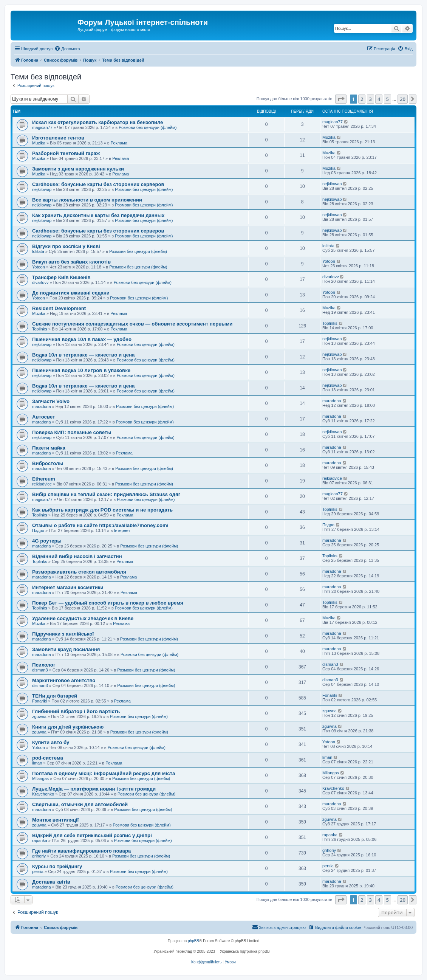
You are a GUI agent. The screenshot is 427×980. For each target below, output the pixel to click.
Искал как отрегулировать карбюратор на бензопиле (97, 122)
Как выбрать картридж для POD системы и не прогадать (102, 510)
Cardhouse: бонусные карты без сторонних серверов (98, 184)
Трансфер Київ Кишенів (61, 277)
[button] (341, 99)
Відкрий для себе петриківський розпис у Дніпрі (92, 835)
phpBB (193, 941)
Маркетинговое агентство (64, 680)
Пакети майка (49, 448)
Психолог (44, 665)
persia (38, 871)
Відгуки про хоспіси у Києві (66, 246)
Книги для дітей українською (68, 727)
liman (37, 763)
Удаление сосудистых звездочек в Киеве (83, 618)
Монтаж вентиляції (55, 820)
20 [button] (403, 99)
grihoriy (39, 856)
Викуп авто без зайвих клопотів (71, 262)
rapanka (40, 840)
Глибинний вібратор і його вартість (76, 711)
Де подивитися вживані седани (71, 293)
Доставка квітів (51, 882)
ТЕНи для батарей (55, 696)
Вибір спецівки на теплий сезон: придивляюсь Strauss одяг (106, 494)
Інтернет (122, 530)
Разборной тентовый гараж (66, 153)
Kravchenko (43, 794)
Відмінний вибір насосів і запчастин (77, 556)
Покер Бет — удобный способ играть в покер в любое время (108, 603)
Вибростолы (48, 463)
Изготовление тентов (58, 138)
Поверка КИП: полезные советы (72, 432)
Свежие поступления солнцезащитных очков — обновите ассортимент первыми (132, 324)
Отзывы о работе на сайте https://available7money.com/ (100, 525)
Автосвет (44, 417)
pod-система (48, 758)
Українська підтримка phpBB (245, 951)
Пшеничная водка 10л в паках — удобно (82, 339)
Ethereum (44, 479)
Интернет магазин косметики (68, 587)
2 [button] (362, 99)
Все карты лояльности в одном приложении (87, 200)
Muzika (39, 143)
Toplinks (40, 329)
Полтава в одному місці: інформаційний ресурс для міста (104, 773)
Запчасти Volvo (51, 401)
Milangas (40, 778)
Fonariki (39, 701)
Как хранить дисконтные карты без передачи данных (98, 215)
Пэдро (38, 530)
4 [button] (379, 99)
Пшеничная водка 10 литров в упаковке (81, 370)
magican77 (42, 127)
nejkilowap (42, 189)
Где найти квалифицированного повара (81, 851)
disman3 (40, 670)
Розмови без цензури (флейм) (148, 127)
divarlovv (40, 282)
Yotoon (39, 267)
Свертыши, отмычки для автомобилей (80, 804)
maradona (42, 406)
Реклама (119, 143)
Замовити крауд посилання (66, 649)
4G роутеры (47, 541)
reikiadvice (42, 484)
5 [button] (388, 99)
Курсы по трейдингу (57, 866)
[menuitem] (67, 49)
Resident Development (59, 308)
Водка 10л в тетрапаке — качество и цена (83, 355)
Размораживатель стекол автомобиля (79, 572)
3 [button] (371, 99)
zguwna (39, 716)
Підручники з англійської (63, 634)
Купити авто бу (51, 742)
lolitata (38, 251)
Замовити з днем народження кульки (78, 169)
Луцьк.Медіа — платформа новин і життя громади (94, 789)
